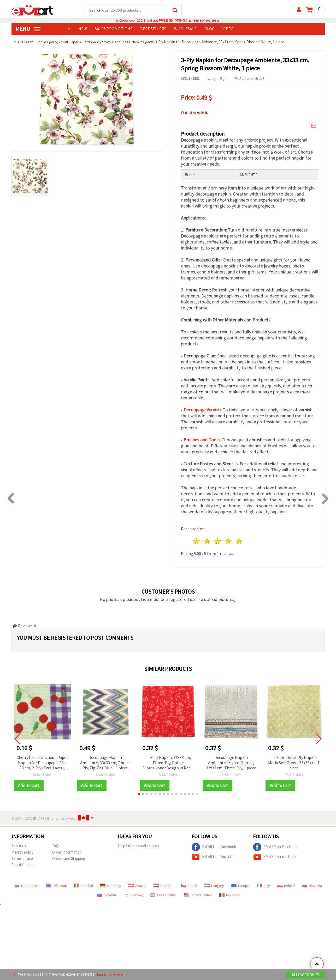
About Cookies (23, 864)
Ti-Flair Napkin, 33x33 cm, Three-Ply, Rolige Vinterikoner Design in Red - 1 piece (168, 762)
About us (19, 845)
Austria (137, 885)
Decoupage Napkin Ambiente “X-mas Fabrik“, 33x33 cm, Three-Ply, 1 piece (231, 762)
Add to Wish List (249, 79)
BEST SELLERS (153, 29)
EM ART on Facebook (214, 846)
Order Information (67, 851)
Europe (240, 885)
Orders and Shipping (69, 858)
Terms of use (22, 858)
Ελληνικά (56, 885)
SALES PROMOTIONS (114, 29)
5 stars (239, 540)
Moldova (229, 894)
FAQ (55, 845)
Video (228, 29)
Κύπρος (133, 894)
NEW (83, 29)
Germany (111, 885)
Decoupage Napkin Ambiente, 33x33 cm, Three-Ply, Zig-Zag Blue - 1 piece (105, 762)
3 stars (218, 540)
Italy (263, 885)
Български (26, 885)
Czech (189, 885)
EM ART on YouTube (213, 856)
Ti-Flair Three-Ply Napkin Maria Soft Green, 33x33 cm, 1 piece (294, 762)
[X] (14, 974)
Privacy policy (22, 851)
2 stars (207, 540)
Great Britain (163, 894)
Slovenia (107, 894)
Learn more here (111, 974)
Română (83, 885)
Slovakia (312, 885)
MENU (28, 29)
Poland (286, 885)
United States (198, 894)
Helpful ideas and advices (138, 845)
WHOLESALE (185, 29)
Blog (210, 29)
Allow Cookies (306, 975)
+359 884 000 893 (204, 21)
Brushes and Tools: (202, 439)
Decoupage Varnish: (203, 409)
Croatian (163, 885)
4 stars (229, 540)
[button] (139, 793)
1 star (197, 540)
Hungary (214, 885)
